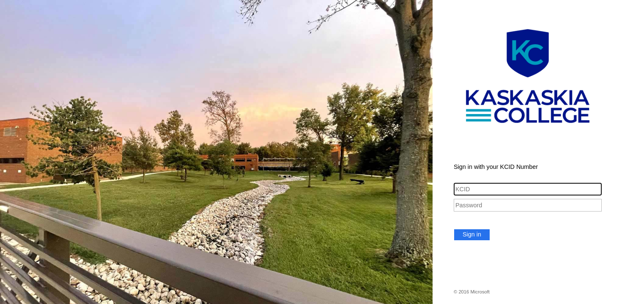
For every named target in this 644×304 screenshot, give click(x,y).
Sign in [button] (472, 234)
